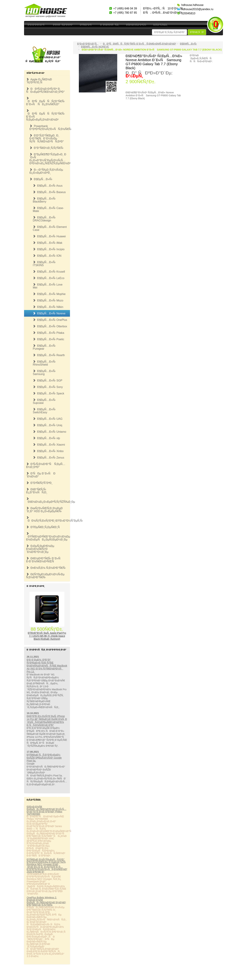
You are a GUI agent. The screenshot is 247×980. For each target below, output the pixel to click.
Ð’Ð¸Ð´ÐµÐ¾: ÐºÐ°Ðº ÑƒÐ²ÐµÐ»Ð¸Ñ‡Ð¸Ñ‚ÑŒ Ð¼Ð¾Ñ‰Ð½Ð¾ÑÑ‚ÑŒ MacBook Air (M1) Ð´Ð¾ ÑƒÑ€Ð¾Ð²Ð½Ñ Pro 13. (47, 666)
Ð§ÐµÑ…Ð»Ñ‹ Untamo (49, 432)
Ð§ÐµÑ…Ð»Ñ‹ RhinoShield (44, 363)
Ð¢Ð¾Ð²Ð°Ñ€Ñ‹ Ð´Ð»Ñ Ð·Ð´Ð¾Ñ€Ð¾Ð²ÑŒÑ (44, 560)
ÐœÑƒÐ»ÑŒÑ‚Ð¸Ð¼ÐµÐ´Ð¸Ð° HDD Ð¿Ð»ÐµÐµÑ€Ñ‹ (44, 510)
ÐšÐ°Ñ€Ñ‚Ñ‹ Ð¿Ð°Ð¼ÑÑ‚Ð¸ (37, 491)
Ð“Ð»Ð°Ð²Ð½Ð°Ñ (37, 25)
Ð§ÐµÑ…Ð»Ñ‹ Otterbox (50, 326)
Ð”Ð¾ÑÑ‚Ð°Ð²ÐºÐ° (63, 25)
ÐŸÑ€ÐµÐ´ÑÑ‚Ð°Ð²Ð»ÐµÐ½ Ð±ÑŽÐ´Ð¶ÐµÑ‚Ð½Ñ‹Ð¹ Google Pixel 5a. (44, 758)
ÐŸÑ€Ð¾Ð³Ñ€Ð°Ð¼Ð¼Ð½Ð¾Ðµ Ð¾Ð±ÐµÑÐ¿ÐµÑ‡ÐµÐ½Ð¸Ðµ (48, 537)
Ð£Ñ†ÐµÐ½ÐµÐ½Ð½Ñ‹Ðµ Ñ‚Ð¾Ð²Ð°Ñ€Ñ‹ (45, 576)
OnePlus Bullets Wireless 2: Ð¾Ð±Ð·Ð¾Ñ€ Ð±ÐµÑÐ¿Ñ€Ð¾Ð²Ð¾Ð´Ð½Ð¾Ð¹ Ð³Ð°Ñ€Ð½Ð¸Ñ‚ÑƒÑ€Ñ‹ (46, 901)
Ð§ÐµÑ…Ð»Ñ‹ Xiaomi (49, 445)
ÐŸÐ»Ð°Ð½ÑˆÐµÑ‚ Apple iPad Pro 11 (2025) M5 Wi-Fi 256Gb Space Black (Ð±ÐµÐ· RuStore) (47, 636)
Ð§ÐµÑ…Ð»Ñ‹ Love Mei (48, 286)
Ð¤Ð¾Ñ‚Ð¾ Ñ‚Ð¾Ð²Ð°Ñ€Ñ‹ (46, 568)
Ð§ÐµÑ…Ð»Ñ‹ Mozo (48, 300)
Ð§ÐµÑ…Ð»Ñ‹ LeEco (49, 278)
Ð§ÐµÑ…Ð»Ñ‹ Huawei (49, 236)
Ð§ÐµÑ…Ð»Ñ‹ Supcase (44, 401)
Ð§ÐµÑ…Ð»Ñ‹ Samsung (44, 373)
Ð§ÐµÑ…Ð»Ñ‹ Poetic (48, 339)
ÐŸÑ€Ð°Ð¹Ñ (87, 25)
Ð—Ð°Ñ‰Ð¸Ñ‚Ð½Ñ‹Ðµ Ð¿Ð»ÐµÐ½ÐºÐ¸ (46, 171)
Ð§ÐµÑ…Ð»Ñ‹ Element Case (50, 228)
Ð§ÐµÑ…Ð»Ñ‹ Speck (48, 393)
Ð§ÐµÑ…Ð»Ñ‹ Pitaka (48, 333)
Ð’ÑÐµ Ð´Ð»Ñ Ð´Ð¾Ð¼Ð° (41, 475)
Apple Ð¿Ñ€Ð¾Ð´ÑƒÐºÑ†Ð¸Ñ (39, 81)
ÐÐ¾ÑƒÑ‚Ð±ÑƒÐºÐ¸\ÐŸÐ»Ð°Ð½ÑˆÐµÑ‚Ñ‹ (48, 519)
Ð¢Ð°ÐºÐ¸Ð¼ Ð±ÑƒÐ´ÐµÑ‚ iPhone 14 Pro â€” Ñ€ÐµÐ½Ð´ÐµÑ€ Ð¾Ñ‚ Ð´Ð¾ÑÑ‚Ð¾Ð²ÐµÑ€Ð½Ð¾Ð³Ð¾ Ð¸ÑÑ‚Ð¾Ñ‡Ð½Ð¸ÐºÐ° (47, 721)
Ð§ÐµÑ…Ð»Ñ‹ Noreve (49, 313)
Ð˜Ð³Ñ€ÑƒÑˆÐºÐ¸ (39, 483)
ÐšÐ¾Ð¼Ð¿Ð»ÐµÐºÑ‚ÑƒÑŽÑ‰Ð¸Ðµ (48, 500)
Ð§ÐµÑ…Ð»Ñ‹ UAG (48, 419)
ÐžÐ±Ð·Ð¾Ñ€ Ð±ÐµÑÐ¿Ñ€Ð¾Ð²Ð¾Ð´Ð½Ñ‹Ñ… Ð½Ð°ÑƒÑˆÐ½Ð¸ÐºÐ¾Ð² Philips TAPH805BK (46, 810)
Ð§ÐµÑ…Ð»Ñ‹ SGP (48, 381)
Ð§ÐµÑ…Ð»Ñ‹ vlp (46, 438)
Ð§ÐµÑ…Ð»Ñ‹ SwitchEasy (44, 411)
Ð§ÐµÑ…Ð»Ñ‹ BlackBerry (44, 200)
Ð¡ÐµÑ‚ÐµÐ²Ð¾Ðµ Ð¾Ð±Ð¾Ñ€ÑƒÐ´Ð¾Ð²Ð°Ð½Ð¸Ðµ (40, 549)
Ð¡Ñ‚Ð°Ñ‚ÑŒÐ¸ (160, 25)
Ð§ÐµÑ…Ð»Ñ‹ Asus (48, 186)
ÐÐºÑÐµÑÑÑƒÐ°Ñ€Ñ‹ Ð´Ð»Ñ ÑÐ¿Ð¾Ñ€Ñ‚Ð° (45, 101)
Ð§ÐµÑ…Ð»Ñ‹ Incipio (49, 249)
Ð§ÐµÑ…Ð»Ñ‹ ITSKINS (44, 264)
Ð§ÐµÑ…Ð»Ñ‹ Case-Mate (48, 210)
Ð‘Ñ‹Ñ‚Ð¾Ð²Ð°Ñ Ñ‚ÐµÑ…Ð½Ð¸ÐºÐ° (46, 466)
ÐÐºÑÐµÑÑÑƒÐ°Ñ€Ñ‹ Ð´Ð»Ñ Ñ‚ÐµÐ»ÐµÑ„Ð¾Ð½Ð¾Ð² (45, 115)
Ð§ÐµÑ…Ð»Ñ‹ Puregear (44, 347)
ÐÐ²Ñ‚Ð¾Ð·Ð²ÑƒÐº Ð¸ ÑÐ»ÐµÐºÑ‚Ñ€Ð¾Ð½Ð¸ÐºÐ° (45, 90)
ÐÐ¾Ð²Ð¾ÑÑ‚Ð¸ (110, 25)
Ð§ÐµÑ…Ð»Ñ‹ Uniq (47, 425)
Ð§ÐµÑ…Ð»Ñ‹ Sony (48, 387)
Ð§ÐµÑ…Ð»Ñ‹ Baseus (49, 192)
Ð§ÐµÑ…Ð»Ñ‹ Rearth (49, 355)
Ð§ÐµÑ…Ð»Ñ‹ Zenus (48, 458)
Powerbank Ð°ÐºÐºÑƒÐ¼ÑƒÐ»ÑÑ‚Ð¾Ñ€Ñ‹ (50, 128)
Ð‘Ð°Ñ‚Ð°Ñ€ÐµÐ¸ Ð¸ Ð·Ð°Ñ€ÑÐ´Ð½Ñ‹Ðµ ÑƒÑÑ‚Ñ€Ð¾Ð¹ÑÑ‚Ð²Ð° (47, 138)
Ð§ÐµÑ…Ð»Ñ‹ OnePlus (50, 320)
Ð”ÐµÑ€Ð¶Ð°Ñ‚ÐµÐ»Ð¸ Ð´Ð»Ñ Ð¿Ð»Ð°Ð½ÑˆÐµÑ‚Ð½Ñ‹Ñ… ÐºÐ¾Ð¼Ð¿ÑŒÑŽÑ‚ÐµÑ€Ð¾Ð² (50, 159)
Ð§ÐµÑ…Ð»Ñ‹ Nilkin (48, 307)
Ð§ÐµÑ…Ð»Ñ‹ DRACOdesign (44, 219)
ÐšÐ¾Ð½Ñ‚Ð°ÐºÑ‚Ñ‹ (136, 25)
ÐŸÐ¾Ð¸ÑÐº (197, 32)
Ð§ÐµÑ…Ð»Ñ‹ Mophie (49, 294)
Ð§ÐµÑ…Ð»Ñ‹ (41, 179)
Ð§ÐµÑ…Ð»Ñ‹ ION (47, 256)
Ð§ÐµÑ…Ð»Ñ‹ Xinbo (48, 451)
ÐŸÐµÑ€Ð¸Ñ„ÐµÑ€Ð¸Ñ (44, 527)
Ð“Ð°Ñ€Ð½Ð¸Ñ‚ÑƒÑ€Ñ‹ (46, 148)
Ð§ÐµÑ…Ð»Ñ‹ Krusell (49, 272)
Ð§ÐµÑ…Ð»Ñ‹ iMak (48, 243)
